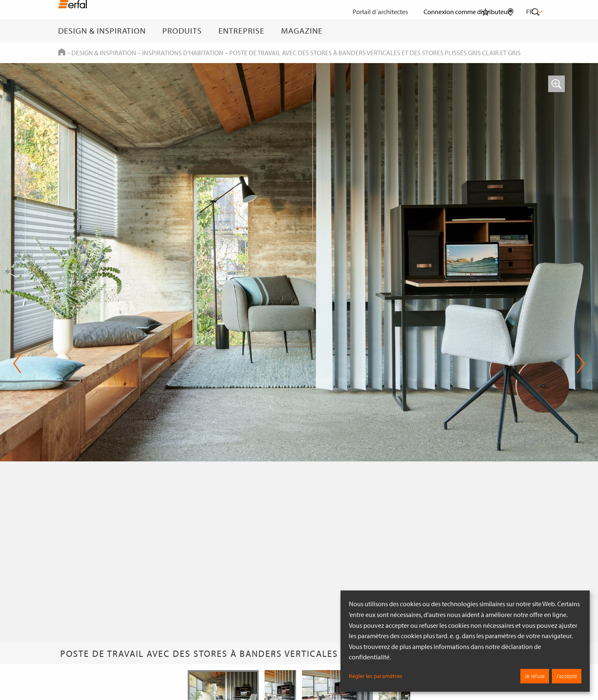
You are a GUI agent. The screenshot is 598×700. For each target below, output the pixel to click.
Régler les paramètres (376, 676)
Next (581, 363)
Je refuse (535, 676)
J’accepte (567, 676)
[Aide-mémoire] (485, 31)
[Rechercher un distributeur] (511, 31)
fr (534, 12)
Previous (17, 363)
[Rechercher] (536, 31)
